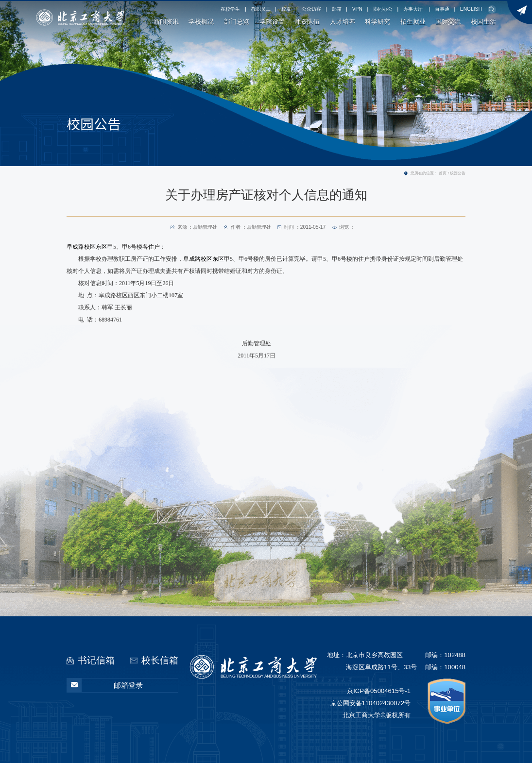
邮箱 (337, 9)
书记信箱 (96, 660)
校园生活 (483, 22)
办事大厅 (413, 9)
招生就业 (413, 22)
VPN (357, 9)
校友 (286, 9)
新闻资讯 (166, 22)
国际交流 (448, 22)
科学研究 (378, 22)
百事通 (442, 9)
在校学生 (230, 9)
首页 (443, 173)
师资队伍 (307, 22)
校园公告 (458, 173)
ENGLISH (471, 9)
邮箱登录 (105, 686)
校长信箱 (160, 660)
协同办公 (383, 9)
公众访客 (311, 9)
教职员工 (261, 9)
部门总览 (237, 22)
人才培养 (343, 22)
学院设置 (272, 22)
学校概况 (201, 22)
